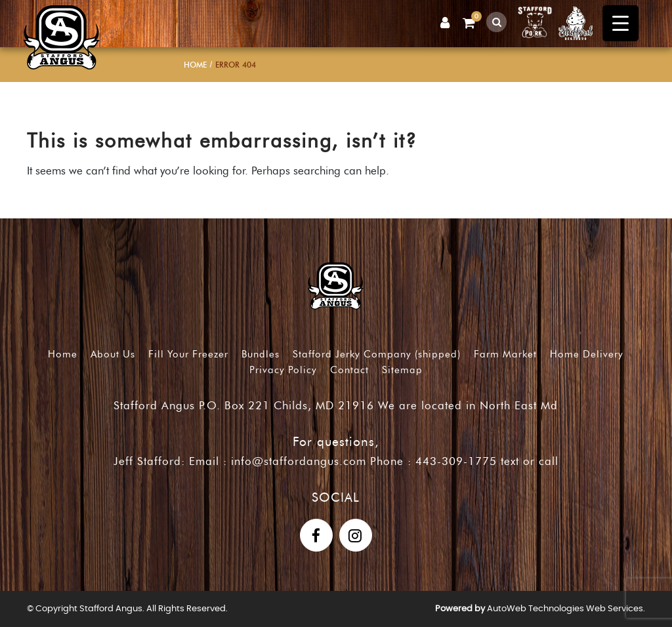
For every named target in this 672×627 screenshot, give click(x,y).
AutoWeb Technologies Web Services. (566, 609)
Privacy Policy (283, 370)
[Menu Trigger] (620, 23)
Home (195, 65)
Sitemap (402, 370)
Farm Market (505, 354)
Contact (349, 370)
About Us (113, 354)
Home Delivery (587, 354)
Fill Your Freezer (188, 354)
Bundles (261, 354)
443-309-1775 (456, 461)
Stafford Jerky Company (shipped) (377, 354)
